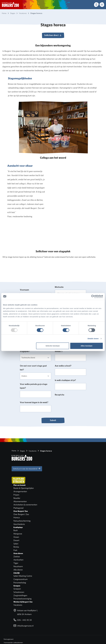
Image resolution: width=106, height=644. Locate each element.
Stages (21, 451)
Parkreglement (9, 639)
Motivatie (59, 287)
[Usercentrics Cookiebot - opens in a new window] (93, 296)
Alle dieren (18, 570)
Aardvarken (18, 560)
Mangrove (18, 534)
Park (15, 550)
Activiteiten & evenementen (25, 505)
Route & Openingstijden (24, 488)
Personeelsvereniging (22, 599)
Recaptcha (59, 395)
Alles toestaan (87, 346)
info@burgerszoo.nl (23, 626)
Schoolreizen (19, 592)
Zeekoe (17, 556)
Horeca (17, 517)
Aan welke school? (63, 366)
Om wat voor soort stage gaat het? (33, 368)
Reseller (17, 498)
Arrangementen (20, 491)
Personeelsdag (20, 583)
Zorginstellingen (20, 595)
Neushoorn (18, 566)
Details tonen (93, 339)
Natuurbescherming (22, 521)
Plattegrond (18, 508)
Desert (16, 540)
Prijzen (16, 495)
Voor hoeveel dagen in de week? (34, 402)
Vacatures (31, 451)
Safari (16, 544)
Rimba (16, 547)
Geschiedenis (19, 524)
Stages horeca (44, 451)
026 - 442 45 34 (23, 620)
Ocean (16, 537)
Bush (16, 530)
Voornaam (24, 290)
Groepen (17, 589)
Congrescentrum (21, 579)
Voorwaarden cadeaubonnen (13, 643)
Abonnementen (20, 501)
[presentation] (72, 402)
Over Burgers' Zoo (21, 514)
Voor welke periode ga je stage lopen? (34, 386)
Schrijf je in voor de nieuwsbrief (27, 469)
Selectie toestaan (53, 346)
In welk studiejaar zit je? (65, 380)
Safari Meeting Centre (23, 576)
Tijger (16, 563)
